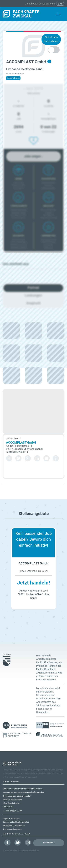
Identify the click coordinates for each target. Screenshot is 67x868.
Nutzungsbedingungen (12, 829)
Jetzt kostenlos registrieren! (40, 4)
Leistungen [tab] (33, 295)
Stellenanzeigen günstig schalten (17, 796)
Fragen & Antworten (11, 819)
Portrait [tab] (33, 288)
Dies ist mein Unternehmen (51, 39)
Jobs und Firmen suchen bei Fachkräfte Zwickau (23, 792)
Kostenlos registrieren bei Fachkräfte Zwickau (22, 789)
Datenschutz (8, 826)
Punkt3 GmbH (11, 851)
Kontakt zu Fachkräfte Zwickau (16, 822)
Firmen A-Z (7, 807)
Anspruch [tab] (33, 303)
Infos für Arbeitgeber (11, 803)
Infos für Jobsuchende (12, 800)
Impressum (20, 826)
